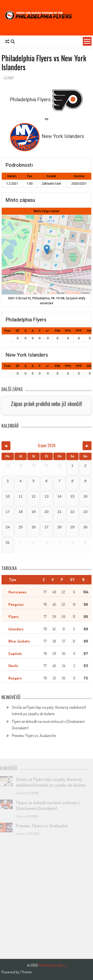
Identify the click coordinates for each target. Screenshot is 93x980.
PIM (57, 331)
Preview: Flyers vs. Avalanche (34, 736)
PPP (79, 331)
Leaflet (51, 293)
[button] (47, 250)
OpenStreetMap (73, 293)
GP (18, 331)
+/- (48, 331)
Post (7, 331)
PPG (68, 331)
